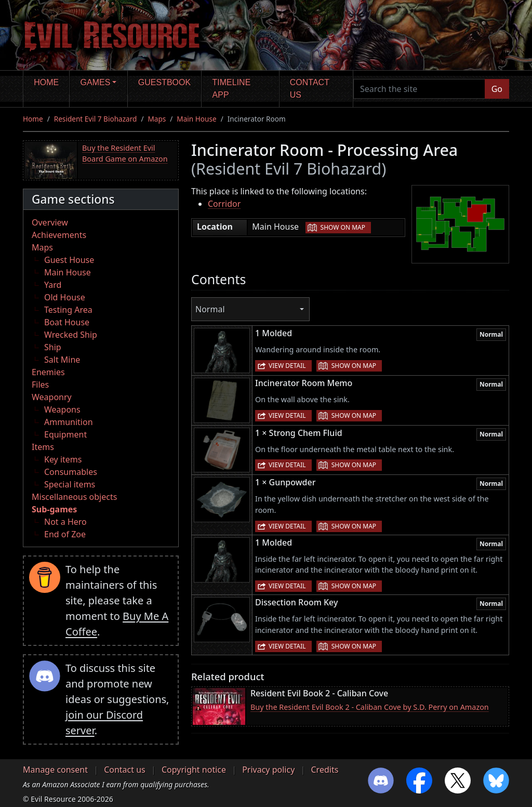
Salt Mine (62, 360)
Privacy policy (268, 770)
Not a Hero (65, 522)
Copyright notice (194, 770)
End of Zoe (65, 534)
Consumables (71, 472)
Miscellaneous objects (74, 497)
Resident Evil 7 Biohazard (96, 119)
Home (46, 82)
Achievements (59, 235)
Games (96, 82)
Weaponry (52, 397)
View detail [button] (287, 366)
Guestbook (164, 82)
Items (43, 447)
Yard (53, 285)
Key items (63, 459)
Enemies (48, 372)
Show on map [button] (343, 227)
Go (497, 89)
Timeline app (232, 89)
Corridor (224, 204)
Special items (70, 484)
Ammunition (69, 422)
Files (40, 385)
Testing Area (68, 310)
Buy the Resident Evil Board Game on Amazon (125, 154)
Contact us (310, 89)
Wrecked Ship (71, 335)
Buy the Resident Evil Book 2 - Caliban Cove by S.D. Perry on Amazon (370, 707)
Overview (50, 222)
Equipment (65, 434)
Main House (196, 119)
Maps (157, 119)
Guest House (69, 260)
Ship (53, 347)
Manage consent (55, 770)
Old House (65, 297)
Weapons (62, 409)
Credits (324, 770)
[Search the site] (419, 89)
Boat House (67, 322)
